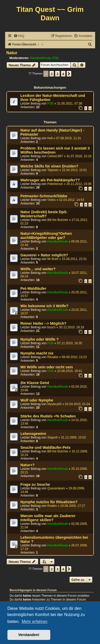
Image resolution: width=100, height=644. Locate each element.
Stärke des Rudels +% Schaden (48, 416)
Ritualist (53, 357)
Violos (51, 200)
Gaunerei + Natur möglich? (44, 255)
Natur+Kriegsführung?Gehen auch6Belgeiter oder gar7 (46, 236)
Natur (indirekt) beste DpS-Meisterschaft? (44, 214)
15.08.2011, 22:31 (74, 259)
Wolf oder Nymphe (37, 400)
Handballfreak (40, 58)
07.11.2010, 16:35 (70, 343)
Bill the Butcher (58, 220)
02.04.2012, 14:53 (72, 200)
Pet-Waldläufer (33, 288)
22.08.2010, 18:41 (70, 371)
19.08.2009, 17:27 (73, 506)
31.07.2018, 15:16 (79, 156)
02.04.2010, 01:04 (78, 404)
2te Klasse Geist (35, 383)
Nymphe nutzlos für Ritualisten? (49, 502)
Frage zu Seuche (35, 484)
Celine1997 (55, 156)
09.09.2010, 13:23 (74, 357)
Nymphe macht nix (37, 353)
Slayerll (52, 437)
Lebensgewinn (33, 434)
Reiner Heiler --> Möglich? (43, 323)
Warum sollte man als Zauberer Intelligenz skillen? (48, 518)
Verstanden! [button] (29, 635)
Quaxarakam (56, 488)
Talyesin (53, 170)
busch (51, 327)
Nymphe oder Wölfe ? (40, 339)
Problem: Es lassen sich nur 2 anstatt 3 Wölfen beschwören (55, 150)
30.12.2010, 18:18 (72, 327)
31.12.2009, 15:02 (73, 437)
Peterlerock (55, 184)
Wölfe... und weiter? (38, 269)
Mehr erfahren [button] (34, 622)
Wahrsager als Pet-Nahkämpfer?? (50, 180)
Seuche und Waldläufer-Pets (46, 447)
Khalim (52, 506)
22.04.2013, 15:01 (75, 170)
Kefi (50, 138)
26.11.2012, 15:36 (79, 184)
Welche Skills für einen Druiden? (49, 166)
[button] (69, 74)
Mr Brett (53, 259)
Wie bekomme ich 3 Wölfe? (44, 306)
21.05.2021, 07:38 (70, 104)
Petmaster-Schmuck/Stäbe (44, 196)
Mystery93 (54, 404)
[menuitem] (19, 36)
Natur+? (28, 465)
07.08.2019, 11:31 (69, 138)
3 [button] (57, 74)
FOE (56, 58)
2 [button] (52, 74)
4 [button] (63, 74)
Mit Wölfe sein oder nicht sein (47, 367)
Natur (12, 53)
